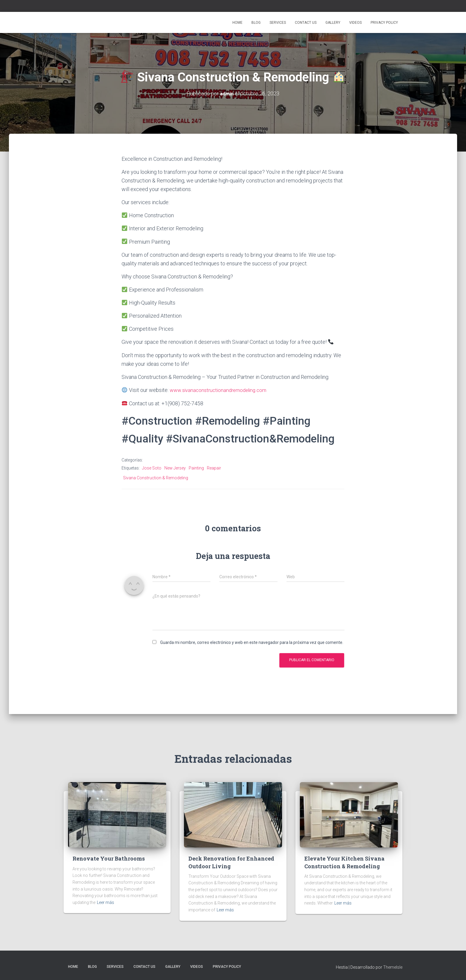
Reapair (214, 468)
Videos (355, 23)
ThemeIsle (393, 967)
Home (237, 23)
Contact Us (306, 23)
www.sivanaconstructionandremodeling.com (221, 390)
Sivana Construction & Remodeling (156, 477)
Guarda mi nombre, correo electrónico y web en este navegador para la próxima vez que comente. (252, 642)
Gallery (333, 23)
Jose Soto (152, 468)
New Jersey (175, 468)
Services (278, 23)
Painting (196, 468)
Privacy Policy (384, 23)
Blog (256, 23)
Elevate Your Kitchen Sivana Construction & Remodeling (344, 862)
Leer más (106, 902)
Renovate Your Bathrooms (109, 858)
